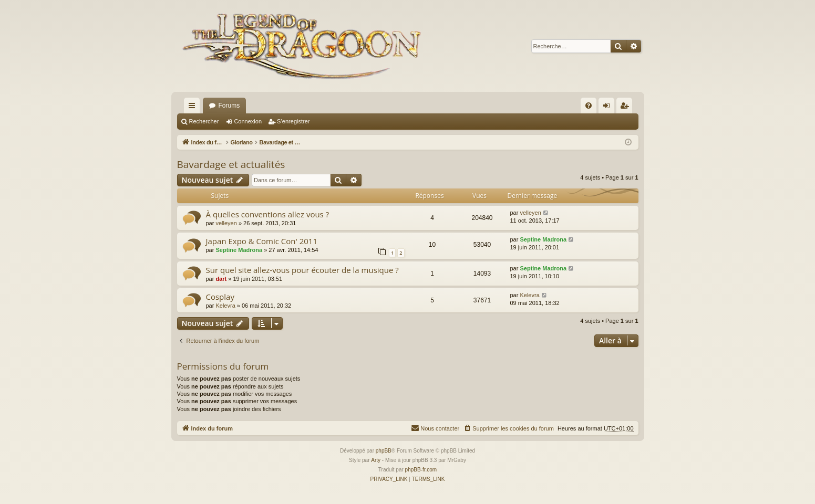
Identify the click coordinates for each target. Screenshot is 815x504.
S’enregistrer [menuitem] (626, 108)
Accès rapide (194, 108)
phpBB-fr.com (421, 470)
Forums (229, 106)
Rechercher (204, 121)
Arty (376, 460)
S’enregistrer (293, 121)
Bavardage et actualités (231, 164)
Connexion (248, 121)
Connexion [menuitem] (608, 108)
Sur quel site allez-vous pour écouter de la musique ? (302, 270)
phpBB (384, 451)
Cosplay (220, 297)
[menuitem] (589, 106)
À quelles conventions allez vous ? (268, 214)
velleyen (226, 223)
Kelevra (225, 306)
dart (221, 279)
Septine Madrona (239, 250)
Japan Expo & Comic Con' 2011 (262, 241)
